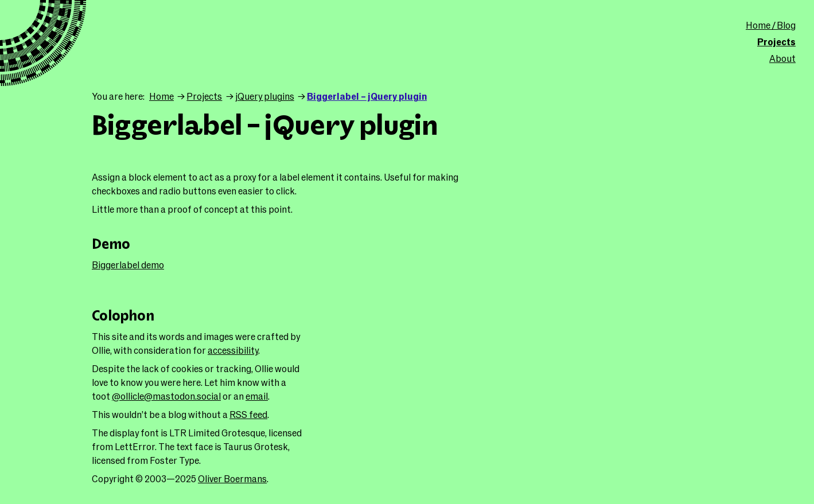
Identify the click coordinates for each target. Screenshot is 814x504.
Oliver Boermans (232, 478)
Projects (776, 42)
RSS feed (248, 414)
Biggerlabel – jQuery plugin (367, 96)
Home (161, 96)
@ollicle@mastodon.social (166, 396)
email (257, 396)
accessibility (233, 350)
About (782, 58)
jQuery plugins (265, 96)
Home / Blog (771, 25)
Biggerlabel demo (128, 265)
